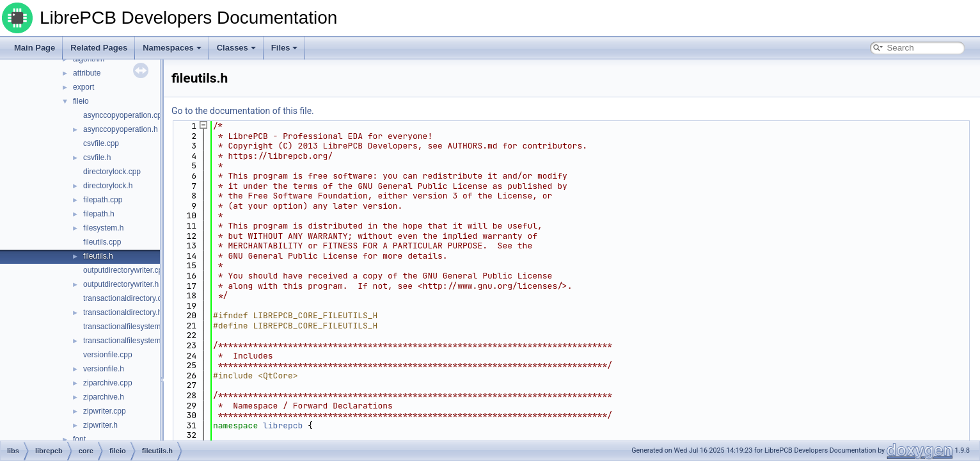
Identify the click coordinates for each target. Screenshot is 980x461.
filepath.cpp (103, 200)
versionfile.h (104, 369)
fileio (81, 101)
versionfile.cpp (108, 355)
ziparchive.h (104, 397)
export (83, 87)
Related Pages (99, 48)
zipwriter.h (100, 425)
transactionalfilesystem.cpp (129, 327)
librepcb (283, 425)
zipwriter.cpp (105, 411)
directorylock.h (108, 186)
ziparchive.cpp (108, 383)
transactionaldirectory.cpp (127, 298)
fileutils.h (98, 256)
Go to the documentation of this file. (243, 111)
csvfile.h (97, 158)
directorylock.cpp (112, 172)
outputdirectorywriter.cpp (125, 270)
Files (285, 48)
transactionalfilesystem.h (125, 341)
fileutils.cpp (102, 242)
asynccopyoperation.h (121, 129)
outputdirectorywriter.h (121, 284)
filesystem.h (103, 228)
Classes (236, 48)
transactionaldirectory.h (122, 312)
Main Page (35, 48)
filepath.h (99, 214)
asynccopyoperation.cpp (124, 115)
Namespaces (172, 48)
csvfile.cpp (101, 143)
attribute (87, 73)
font (79, 439)
